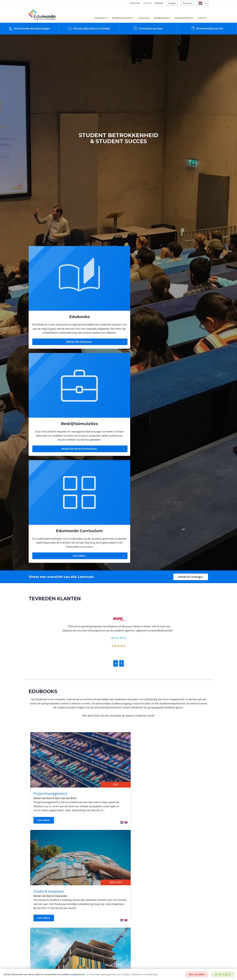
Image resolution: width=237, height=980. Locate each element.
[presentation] (116, 433)
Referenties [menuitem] (135, 3)
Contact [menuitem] (202, 18)
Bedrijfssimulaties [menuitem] (122, 18)
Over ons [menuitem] (147, 3)
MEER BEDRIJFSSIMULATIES (118, 790)
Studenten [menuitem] (187, 3)
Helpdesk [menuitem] (159, 3)
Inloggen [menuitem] (172, 3)
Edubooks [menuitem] (100, 18)
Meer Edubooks (118, 607)
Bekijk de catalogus (191, 346)
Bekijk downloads (137, 860)
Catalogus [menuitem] (144, 18)
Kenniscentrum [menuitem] (183, 18)
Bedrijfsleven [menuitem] (161, 18)
